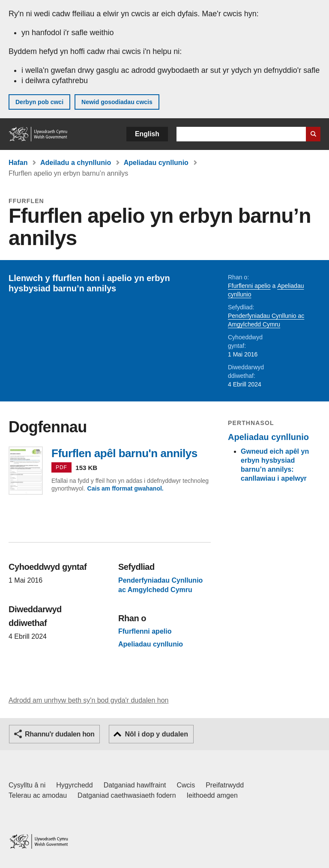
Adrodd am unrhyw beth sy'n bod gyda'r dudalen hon (88, 700)
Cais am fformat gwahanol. (126, 488)
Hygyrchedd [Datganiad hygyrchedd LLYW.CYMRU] (74, 785)
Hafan (18, 163)
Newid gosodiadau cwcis (117, 102)
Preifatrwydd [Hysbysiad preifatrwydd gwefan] (225, 785)
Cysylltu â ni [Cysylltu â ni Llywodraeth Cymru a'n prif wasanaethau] (27, 785)
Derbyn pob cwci (39, 102)
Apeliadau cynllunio (156, 163)
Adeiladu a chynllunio (76, 163)
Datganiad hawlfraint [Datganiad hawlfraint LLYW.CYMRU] (135, 785)
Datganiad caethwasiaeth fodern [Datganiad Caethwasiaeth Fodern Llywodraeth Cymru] (127, 795)
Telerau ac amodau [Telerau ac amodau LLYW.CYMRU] (38, 795)
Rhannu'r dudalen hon (60, 734)
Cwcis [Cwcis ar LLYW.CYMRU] (186, 785)
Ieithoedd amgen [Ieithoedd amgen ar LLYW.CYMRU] (212, 795)
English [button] (147, 134)
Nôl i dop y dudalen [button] (156, 734)
